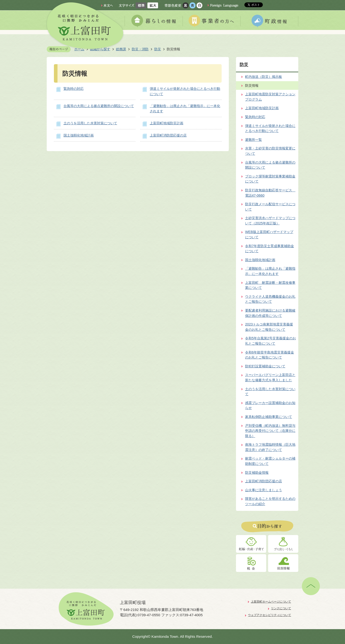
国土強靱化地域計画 (79, 135)
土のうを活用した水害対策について (90, 123)
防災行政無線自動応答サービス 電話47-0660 (270, 193)
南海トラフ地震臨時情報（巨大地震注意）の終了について (270, 447)
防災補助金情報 (257, 473)
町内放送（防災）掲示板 (264, 77)
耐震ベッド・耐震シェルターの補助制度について (270, 461)
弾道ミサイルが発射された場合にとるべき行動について (270, 128)
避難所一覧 (253, 140)
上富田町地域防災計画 (167, 123)
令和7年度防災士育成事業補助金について (270, 249)
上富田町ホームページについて (271, 602)
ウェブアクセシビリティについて (270, 615)
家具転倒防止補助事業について (269, 417)
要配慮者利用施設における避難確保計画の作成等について (270, 313)
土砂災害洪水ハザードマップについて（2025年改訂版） (270, 221)
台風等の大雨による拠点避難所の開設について (99, 106)
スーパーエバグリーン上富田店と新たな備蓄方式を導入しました (270, 377)
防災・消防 (140, 49)
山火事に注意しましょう (264, 490)
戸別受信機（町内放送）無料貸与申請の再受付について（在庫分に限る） (270, 431)
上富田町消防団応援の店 (168, 135)
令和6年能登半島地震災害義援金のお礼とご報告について (270, 355)
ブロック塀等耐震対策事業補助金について (270, 179)
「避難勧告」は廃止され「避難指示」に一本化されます (270, 271)
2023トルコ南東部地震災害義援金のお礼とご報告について (269, 327)
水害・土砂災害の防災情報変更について (270, 151)
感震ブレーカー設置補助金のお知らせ (270, 405)
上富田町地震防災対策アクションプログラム (270, 97)
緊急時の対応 (74, 89)
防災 (158, 49)
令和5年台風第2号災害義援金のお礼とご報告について (270, 341)
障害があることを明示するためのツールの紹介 (270, 501)
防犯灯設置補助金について (265, 366)
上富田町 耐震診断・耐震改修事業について (270, 285)
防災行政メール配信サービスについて (270, 207)
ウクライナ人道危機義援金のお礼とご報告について (270, 299)
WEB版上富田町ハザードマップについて (269, 234)
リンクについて (281, 608)
